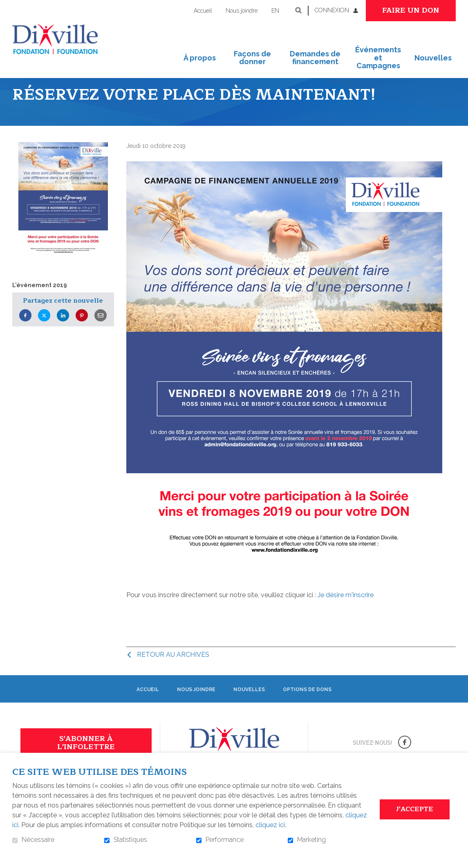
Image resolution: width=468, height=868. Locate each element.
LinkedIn (63, 329)
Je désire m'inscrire (346, 609)
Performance (225, 840)
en (275, 11)
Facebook (25, 329)
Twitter (44, 329)
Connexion (332, 10)
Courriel (101, 329)
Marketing (311, 840)
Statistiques (130, 840)
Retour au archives (173, 669)
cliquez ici (270, 825)
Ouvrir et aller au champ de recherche (298, 10)
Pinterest (82, 329)
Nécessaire (38, 840)
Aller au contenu (6, 6)
